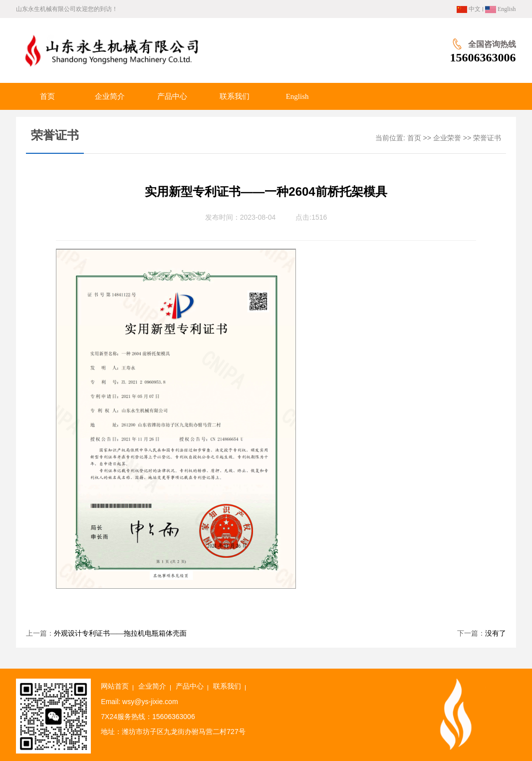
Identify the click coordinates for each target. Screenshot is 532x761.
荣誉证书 (487, 138)
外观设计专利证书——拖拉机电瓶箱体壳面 (120, 633)
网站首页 (115, 686)
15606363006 (483, 57)
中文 (469, 9)
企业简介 (152, 686)
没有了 (496, 633)
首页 (414, 138)
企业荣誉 (447, 138)
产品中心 (190, 686)
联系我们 (227, 686)
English (501, 9)
